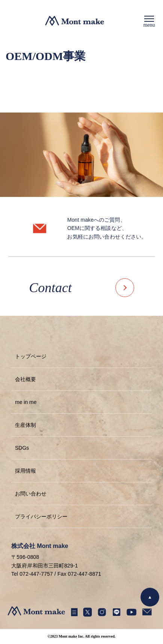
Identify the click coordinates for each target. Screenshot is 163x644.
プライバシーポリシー (41, 516)
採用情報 (25, 471)
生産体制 (25, 425)
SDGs (22, 448)
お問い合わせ (31, 494)
